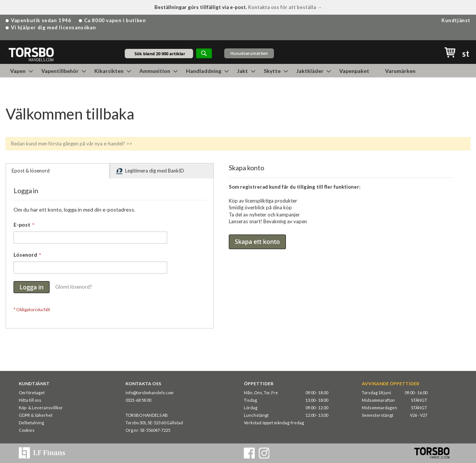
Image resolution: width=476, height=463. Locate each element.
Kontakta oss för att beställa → (285, 7)
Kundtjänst (456, 20)
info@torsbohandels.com (150, 393)
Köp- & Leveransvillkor (41, 408)
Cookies (27, 430)
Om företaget (32, 393)
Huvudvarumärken (249, 53)
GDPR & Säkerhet (36, 415)
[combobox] (159, 54)
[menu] (238, 71)
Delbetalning (31, 423)
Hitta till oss (30, 400)
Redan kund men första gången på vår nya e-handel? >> (72, 144)
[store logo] (31, 54)
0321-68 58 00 (138, 400)
